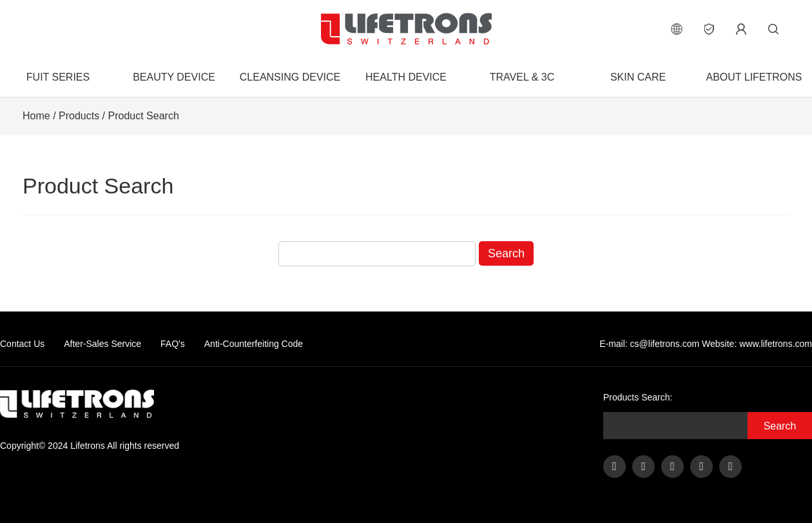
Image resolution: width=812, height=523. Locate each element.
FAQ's (173, 344)
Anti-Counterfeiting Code (254, 344)
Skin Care (638, 77)
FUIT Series (58, 77)
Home (36, 116)
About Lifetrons (754, 77)
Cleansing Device (290, 77)
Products (79, 116)
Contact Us (22, 344)
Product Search (144, 116)
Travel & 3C (522, 77)
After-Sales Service (102, 344)
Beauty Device (174, 77)
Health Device (406, 77)
